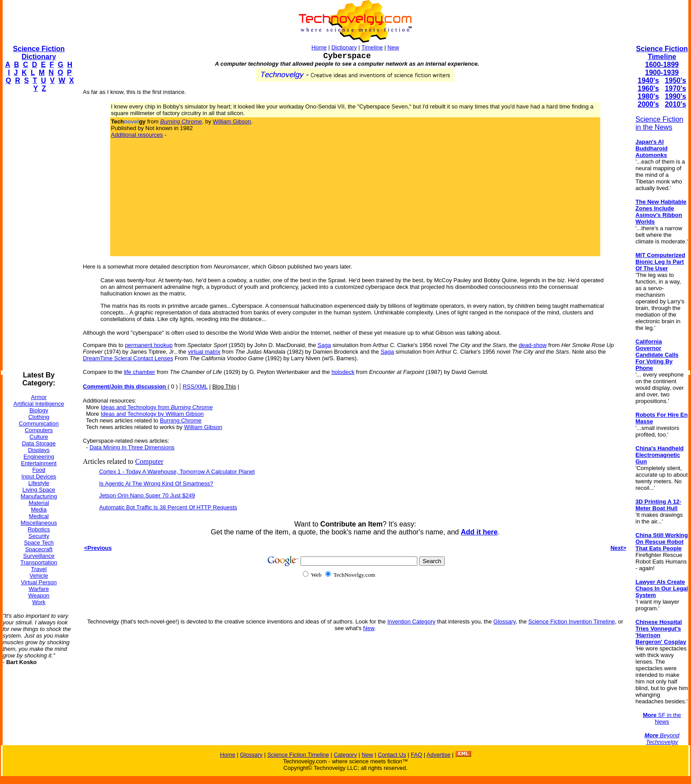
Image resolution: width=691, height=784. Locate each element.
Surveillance (39, 556)
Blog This (224, 386)
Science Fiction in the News (659, 123)
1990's (676, 96)
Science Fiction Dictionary (39, 53)
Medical (39, 516)
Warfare (39, 589)
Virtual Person (39, 582)
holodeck (343, 372)
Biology (39, 410)
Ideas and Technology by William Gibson (152, 414)
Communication (39, 424)
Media (39, 510)
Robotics (39, 529)
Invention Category (411, 622)
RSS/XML (195, 386)
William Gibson (232, 121)
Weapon (39, 595)
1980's (648, 96)
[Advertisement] (38, 232)
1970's (676, 88)
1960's (648, 88)
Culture (39, 437)
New (393, 47)
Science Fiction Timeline (662, 53)
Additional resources (137, 135)
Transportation (39, 562)
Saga (324, 345)
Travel (39, 569)
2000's (648, 104)
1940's (648, 80)
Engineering (39, 457)
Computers (39, 430)
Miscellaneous (39, 523)
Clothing (39, 417)
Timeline (372, 47)
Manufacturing (39, 496)
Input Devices (39, 476)
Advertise (438, 755)
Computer (149, 461)
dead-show (533, 345)
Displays (39, 450)
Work (39, 602)
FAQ (416, 755)
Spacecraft (39, 549)
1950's (676, 80)
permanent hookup (149, 345)
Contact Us (392, 755)
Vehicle (39, 576)
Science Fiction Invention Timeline (572, 622)
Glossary (505, 622)
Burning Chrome (181, 420)
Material (39, 503)
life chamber (139, 372)
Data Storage (39, 443)
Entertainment (39, 463)
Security (39, 536)
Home (319, 47)
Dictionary (344, 47)
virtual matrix (204, 352)
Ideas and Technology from (156, 407)
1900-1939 (662, 73)
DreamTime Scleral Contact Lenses (128, 358)
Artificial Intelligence (39, 404)
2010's (676, 104)
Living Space (39, 490)
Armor (39, 397)
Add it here (479, 532)
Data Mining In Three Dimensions (132, 447)
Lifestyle (39, 483)
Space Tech (39, 543)
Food (39, 470)
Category (345, 755)
